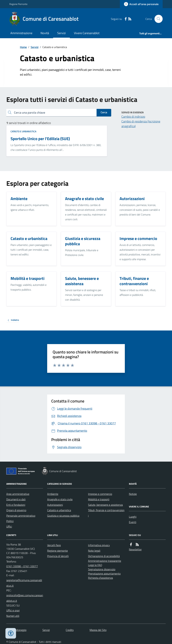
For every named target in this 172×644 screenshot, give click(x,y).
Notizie (133, 494)
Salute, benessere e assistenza (105, 505)
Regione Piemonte (18, 4)
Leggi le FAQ (95, 565)
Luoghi (133, 517)
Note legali (94, 551)
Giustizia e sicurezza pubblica (63, 516)
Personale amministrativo (21, 516)
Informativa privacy (99, 545)
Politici (10, 521)
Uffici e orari (13, 610)
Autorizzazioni (55, 505)
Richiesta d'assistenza (100, 578)
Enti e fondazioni (16, 505)
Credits (70, 630)
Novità (45, 33)
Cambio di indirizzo (133, 117)
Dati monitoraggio (16, 630)
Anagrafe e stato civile (60, 499)
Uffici (9, 526)
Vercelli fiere (54, 545)
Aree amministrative (18, 494)
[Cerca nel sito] (157, 19)
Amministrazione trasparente (105, 561)
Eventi (133, 522)
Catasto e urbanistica (23, 131)
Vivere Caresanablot (87, 33)
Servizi (61, 33)
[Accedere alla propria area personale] (141, 4)
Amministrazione (21, 33)
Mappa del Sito (98, 630)
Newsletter (135, 549)
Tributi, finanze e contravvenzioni (106, 513)
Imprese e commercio (100, 494)
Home (23, 47)
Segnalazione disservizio (102, 569)
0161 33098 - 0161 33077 (22, 566)
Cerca (104, 112)
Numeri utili (13, 616)
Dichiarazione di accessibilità (104, 556)
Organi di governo (16, 510)
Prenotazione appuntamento (104, 574)
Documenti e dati (16, 499)
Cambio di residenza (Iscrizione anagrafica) (141, 124)
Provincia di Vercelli (58, 556)
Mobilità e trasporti (99, 499)
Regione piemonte (57, 551)
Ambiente (53, 494)
